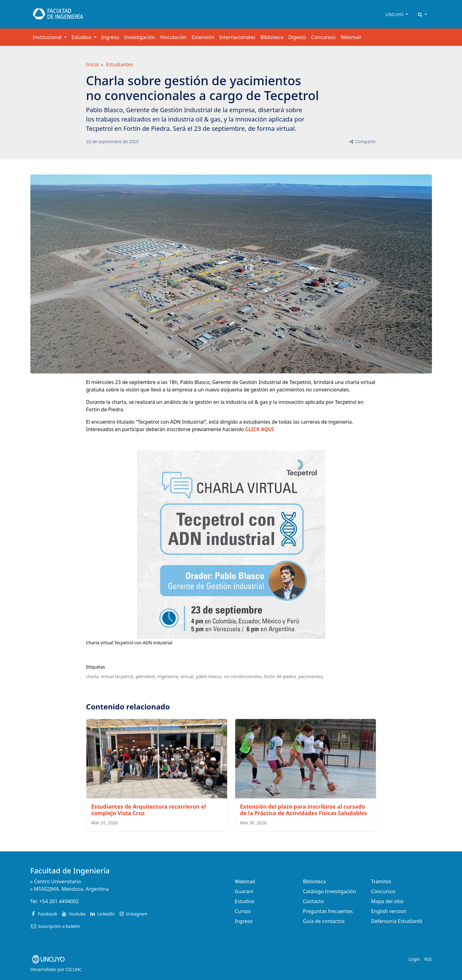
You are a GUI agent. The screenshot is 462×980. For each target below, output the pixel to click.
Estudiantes (120, 64)
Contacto (314, 901)
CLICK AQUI (259, 429)
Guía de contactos (324, 921)
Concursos (323, 37)
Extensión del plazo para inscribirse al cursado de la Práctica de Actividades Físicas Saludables (304, 810)
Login (414, 959)
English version (389, 911)
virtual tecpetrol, (118, 676)
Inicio (92, 64)
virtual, (187, 676)
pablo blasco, (209, 676)
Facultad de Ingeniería (70, 870)
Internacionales (238, 37)
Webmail (351, 37)
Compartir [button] (362, 141)
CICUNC (74, 969)
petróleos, (146, 676)
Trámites (381, 881)
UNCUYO (395, 14)
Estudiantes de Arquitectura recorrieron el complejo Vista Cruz (149, 810)
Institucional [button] (48, 37)
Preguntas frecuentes (328, 911)
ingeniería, (168, 676)
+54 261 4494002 (59, 901)
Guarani (244, 891)
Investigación (139, 37)
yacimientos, (311, 676)
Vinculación (174, 37)
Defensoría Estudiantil (397, 921)
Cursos (243, 911)
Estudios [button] (82, 37)
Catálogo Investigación (330, 891)
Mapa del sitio (387, 901)
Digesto (297, 37)
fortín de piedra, (280, 676)
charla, (93, 676)
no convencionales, (244, 676)
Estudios (245, 901)
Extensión (203, 37)
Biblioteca (272, 37)
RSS (428, 959)
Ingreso (110, 37)
